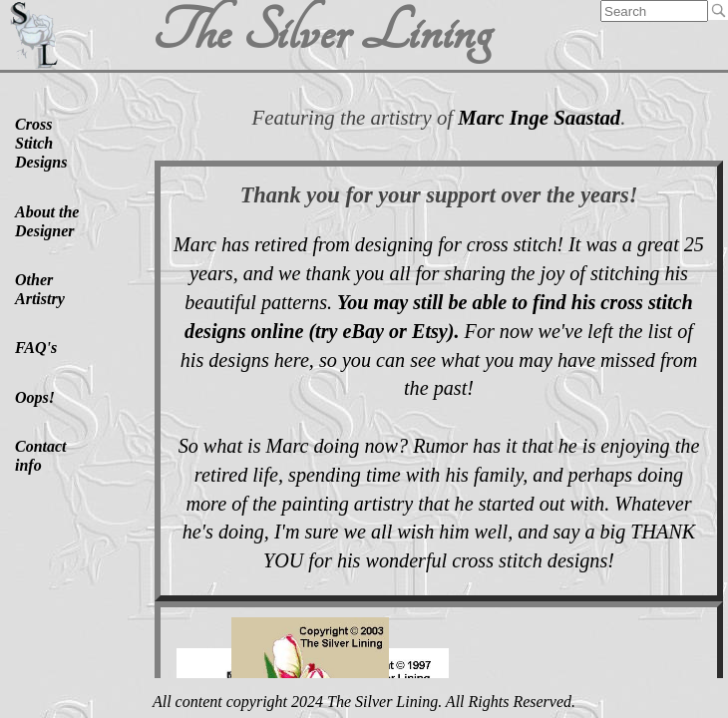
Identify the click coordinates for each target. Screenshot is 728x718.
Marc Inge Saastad (539, 117)
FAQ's (36, 348)
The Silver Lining (320, 32)
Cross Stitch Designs (41, 143)
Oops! (35, 397)
